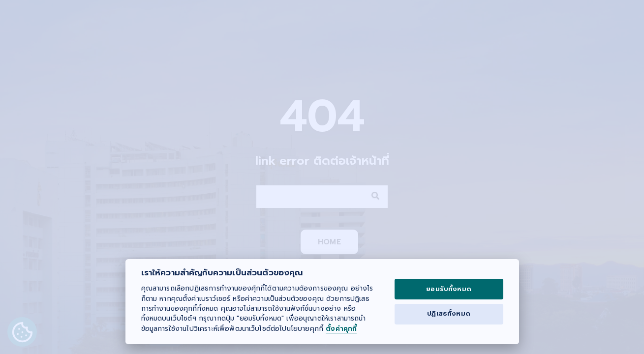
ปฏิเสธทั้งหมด (449, 314)
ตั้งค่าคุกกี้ (341, 329)
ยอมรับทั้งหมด (449, 289)
